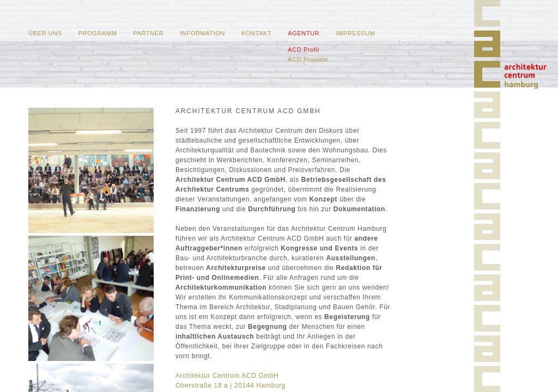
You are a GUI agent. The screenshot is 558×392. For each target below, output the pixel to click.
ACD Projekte (308, 59)
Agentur (304, 33)
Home (526, 76)
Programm (98, 33)
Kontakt (256, 33)
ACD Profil (303, 50)
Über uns (45, 33)
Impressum (355, 33)
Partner (148, 33)
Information (202, 33)
